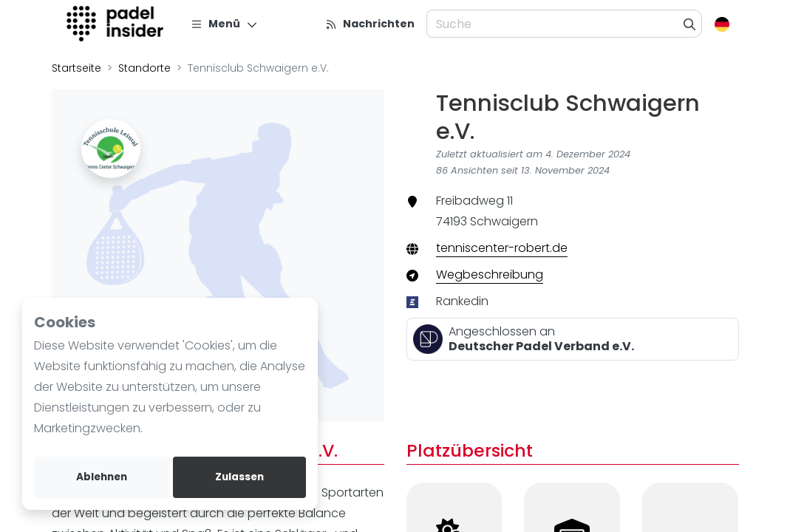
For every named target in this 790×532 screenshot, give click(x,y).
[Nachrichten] (370, 24)
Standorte (144, 68)
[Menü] (224, 24)
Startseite (76, 68)
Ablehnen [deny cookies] (102, 477)
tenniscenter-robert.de (502, 248)
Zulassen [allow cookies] (239, 477)
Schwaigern (504, 221)
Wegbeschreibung (490, 274)
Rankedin (462, 301)
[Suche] (690, 24)
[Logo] (117, 24)
